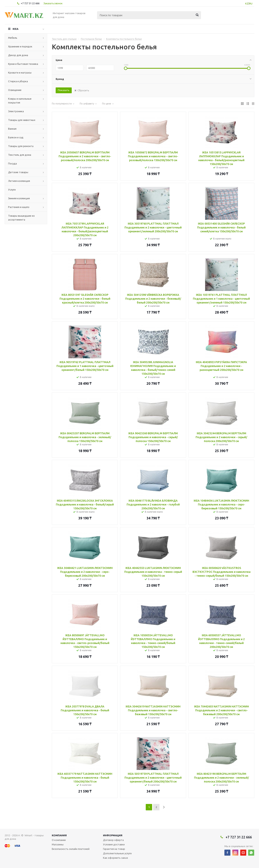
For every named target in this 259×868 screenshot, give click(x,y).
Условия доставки (114, 844)
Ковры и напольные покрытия (20, 101)
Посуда (12, 163)
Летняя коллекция (19, 181)
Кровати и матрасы (20, 73)
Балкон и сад (16, 137)
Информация (113, 835)
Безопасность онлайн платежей (71, 849)
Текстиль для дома (20, 155)
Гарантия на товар (114, 849)
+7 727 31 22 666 (30, 3)
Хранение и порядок (20, 46)
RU (251, 3)
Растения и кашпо (19, 207)
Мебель (13, 38)
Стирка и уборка (18, 81)
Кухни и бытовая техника (23, 64)
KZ (247, 3)
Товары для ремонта (21, 146)
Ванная (12, 129)
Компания (59, 835)
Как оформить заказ (115, 858)
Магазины (58, 844)
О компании (59, 840)
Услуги (12, 190)
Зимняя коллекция (19, 198)
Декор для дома (18, 55)
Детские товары (18, 172)
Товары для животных (22, 120)
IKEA (15, 29)
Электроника (16, 111)
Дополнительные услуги (117, 853)
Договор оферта (113, 840)
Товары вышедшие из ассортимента (21, 218)
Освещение (15, 90)
